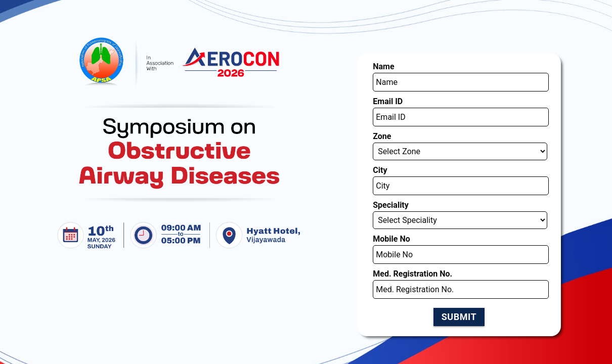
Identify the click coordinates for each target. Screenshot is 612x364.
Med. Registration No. (396, 205)
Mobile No (380, 178)
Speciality (380, 153)
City (371, 127)
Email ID (377, 75)
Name (374, 49)
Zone (373, 102)
